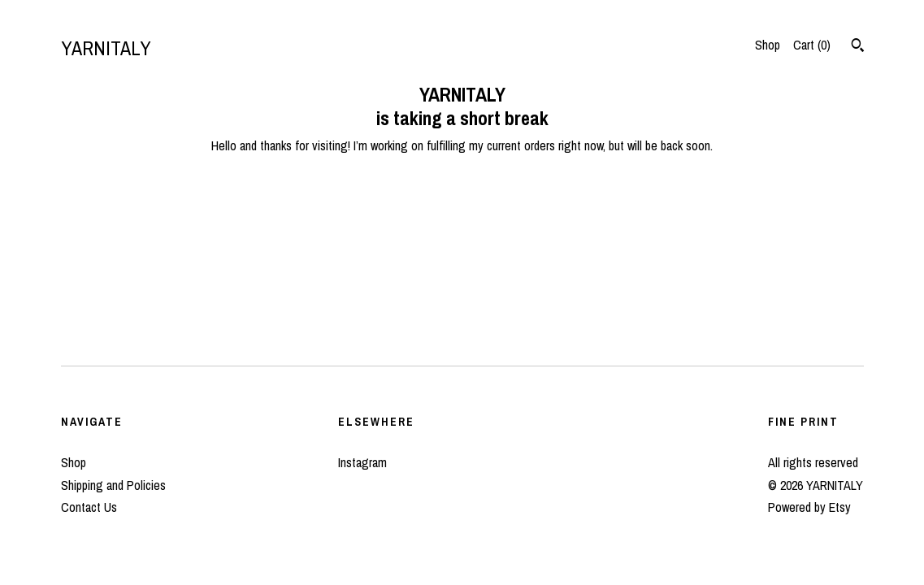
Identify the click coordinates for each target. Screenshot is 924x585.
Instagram (362, 462)
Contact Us (89, 507)
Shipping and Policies (113, 485)
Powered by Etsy (809, 507)
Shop (768, 45)
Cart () (812, 45)
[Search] (858, 47)
